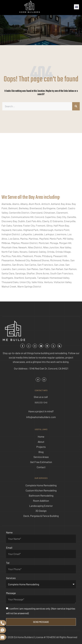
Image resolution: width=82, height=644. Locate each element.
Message (11, 593)
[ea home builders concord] (41, 167)
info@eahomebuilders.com (41, 417)
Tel (8, 563)
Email (9, 548)
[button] (76, 7)
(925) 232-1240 (41, 403)
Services (11, 578)
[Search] (76, 106)
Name (9, 532)
